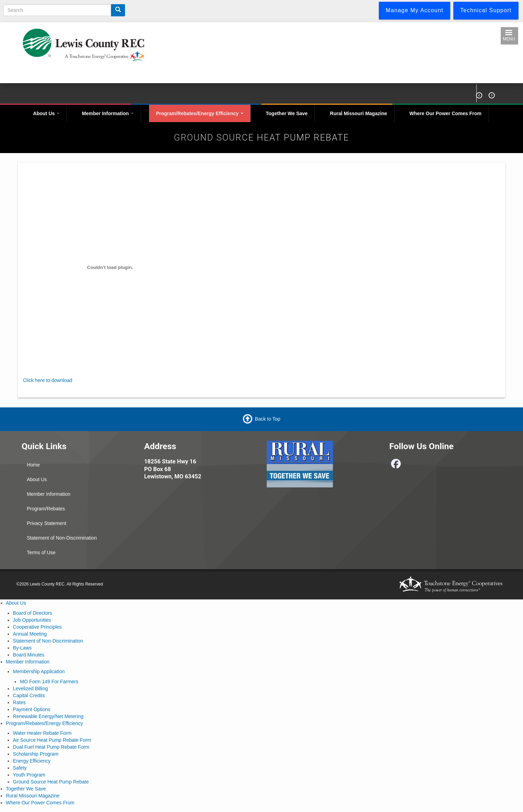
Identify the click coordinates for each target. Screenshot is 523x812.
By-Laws (22, 648)
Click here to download (48, 380)
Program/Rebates (46, 509)
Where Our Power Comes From (446, 113)
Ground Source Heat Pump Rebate (51, 782)
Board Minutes (29, 655)
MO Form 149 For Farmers (49, 682)
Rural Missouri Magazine (359, 113)
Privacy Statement (47, 523)
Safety (20, 768)
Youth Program (29, 775)
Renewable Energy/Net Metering (48, 716)
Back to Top (268, 419)
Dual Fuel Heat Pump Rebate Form (51, 747)
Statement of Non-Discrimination (62, 538)
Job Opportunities (32, 620)
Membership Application (39, 671)
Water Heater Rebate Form (42, 733)
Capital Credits (29, 695)
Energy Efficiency (32, 761)
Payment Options (32, 709)
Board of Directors (33, 613)
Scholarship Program (36, 754)
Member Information (108, 113)
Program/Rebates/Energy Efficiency (200, 113)
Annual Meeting (30, 634)
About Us (46, 113)
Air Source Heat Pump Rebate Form (52, 740)
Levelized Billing (30, 688)
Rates (19, 702)
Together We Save (287, 113)
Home (33, 465)
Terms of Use (41, 552)
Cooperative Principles (37, 627)
